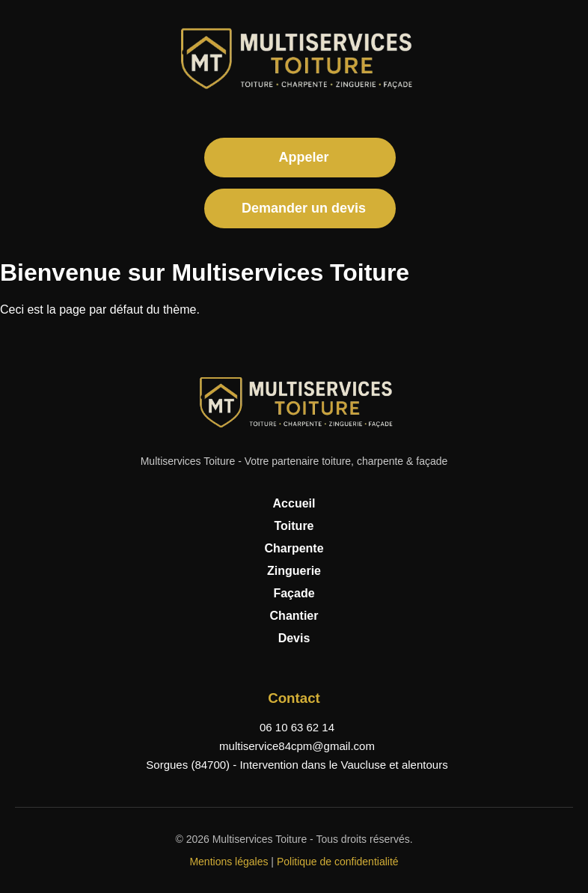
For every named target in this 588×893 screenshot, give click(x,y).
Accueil (294, 503)
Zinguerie (294, 571)
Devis (294, 638)
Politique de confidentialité (338, 862)
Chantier (294, 616)
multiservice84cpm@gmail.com (297, 746)
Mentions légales (229, 862)
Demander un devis (304, 208)
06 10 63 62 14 (297, 727)
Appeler (303, 157)
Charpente (294, 548)
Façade (294, 593)
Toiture (294, 526)
